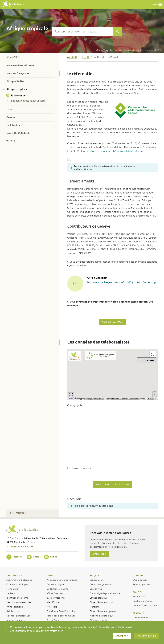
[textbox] (82, 32)
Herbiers (11, 593)
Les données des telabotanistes (28, 101)
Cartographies (141, 617)
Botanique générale (101, 584)
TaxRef (11, 141)
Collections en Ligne (57, 589)
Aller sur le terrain (16, 620)
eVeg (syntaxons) (56, 598)
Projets (94, 575)
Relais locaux (14, 611)
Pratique (138, 613)
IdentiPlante (53, 602)
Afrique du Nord (16, 81)
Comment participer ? (18, 584)
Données (138, 575)
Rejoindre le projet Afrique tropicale (91, 506)
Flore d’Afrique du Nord (102, 602)
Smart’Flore (53, 620)
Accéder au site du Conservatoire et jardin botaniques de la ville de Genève (102, 168)
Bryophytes (96, 589)
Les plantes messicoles (19, 602)
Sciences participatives (18, 616)
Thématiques (14, 575)
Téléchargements (142, 584)
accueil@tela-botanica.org (20, 547)
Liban (10, 109)
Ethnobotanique (99, 598)
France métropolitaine (20, 65)
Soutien (138, 592)
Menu (158, 4)
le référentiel (16, 95)
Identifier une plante (17, 598)
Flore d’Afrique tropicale (103, 611)
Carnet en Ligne (55, 584)
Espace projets (98, 580)
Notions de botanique (102, 616)
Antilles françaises (18, 73)
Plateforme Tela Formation (61, 611)
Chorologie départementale (105, 593)
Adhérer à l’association (145, 605)
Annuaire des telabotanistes (62, 580)
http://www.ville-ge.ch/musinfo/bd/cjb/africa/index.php (121, 282)
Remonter (18, 513)
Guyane (11, 117)
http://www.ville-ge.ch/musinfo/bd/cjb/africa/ (116, 151)
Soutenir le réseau (143, 601)
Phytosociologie (15, 607)
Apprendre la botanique (19, 580)
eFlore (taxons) (55, 593)
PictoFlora (52, 607)
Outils (51, 575)
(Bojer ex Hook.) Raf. (112, 50)
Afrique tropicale (17, 89)
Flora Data (12, 589)
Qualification (140, 580)
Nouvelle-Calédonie (18, 133)
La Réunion (13, 125)
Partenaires (139, 596)
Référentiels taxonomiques (61, 616)
